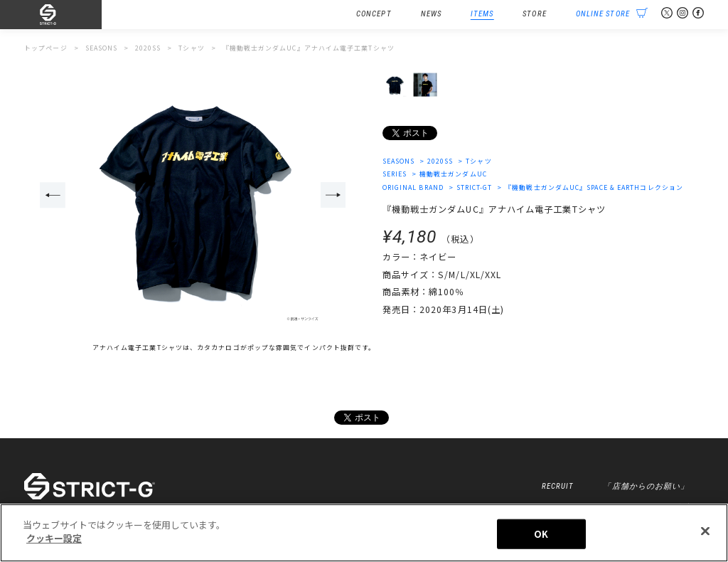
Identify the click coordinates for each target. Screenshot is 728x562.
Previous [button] (53, 195)
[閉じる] (705, 531)
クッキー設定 (54, 538)
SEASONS (399, 161)
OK (541, 534)
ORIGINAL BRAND (413, 187)
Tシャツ (478, 161)
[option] (193, 196)
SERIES (395, 174)
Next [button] (333, 195)
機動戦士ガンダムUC (453, 174)
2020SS (440, 161)
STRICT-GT (475, 187)
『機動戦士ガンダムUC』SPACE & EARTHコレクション (594, 187)
